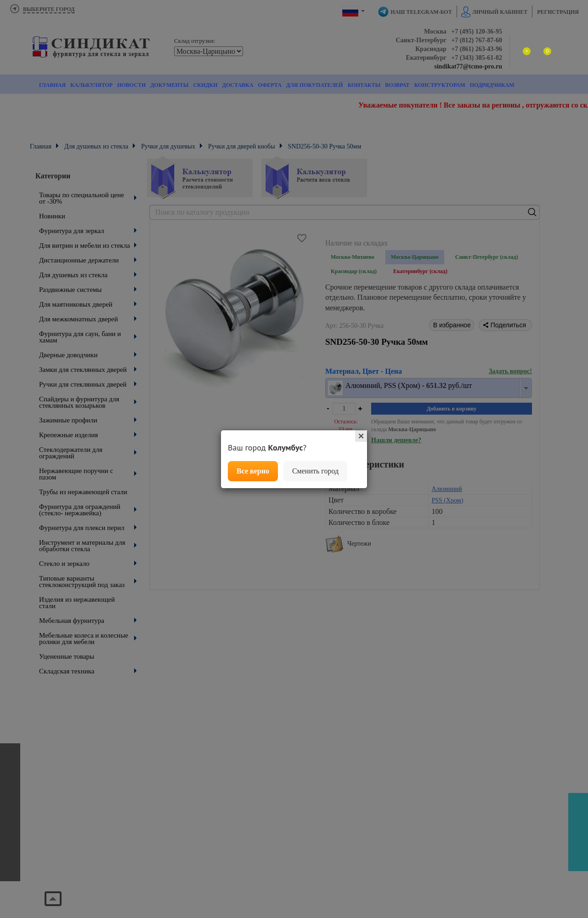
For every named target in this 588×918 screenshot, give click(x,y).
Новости (131, 85)
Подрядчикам (492, 85)
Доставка (238, 85)
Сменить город (315, 471)
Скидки (206, 85)
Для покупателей (315, 85)
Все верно (253, 471)
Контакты (364, 85)
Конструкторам (439, 85)
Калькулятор (91, 85)
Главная (52, 85)
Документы (169, 85)
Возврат (397, 85)
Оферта (269, 85)
